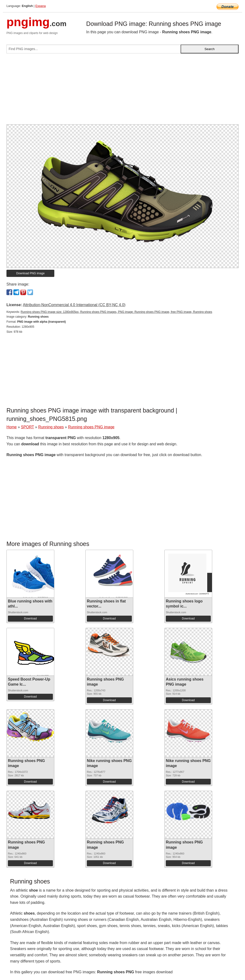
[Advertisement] (122, 91)
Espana (41, 6)
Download (30, 619)
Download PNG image (31, 273)
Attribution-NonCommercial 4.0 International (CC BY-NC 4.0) (74, 305)
